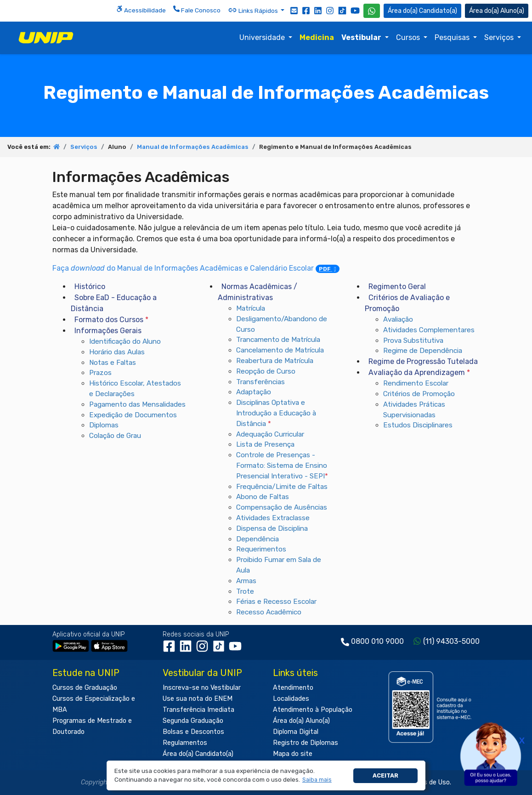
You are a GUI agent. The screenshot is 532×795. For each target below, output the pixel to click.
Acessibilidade (141, 10)
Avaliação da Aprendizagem (417, 372)
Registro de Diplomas (306, 743)
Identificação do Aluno (125, 341)
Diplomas (104, 425)
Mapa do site (293, 754)
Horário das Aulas (117, 352)
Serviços (500, 37)
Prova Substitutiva (413, 341)
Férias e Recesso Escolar (276, 602)
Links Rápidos (254, 10)
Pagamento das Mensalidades (137, 404)
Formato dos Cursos (110, 320)
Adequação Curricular (270, 434)
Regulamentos (185, 743)
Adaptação (254, 392)
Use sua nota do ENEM (198, 699)
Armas (246, 581)
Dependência (258, 539)
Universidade (263, 37)
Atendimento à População (313, 710)
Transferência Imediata (198, 710)
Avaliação (398, 319)
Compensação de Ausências (282, 507)
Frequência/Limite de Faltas (282, 487)
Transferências (260, 382)
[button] (317, 780)
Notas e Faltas (113, 363)
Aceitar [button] (385, 775)
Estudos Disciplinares (418, 425)
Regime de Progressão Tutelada (421, 361)
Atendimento (293, 688)
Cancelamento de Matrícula (280, 350)
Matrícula (251, 308)
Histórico (88, 287)
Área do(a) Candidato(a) (198, 754)
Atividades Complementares (429, 330)
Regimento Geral (395, 287)
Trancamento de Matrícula (278, 340)
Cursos (409, 37)
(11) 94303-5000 (451, 641)
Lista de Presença (265, 444)
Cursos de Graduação (85, 688)
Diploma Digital (296, 732)
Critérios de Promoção (419, 394)
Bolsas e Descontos (193, 732)
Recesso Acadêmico (269, 612)
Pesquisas (453, 37)
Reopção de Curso (266, 371)
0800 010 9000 (377, 641)
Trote (245, 591)
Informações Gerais (106, 331)
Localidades (291, 699)
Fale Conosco (197, 10)
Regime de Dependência (423, 351)
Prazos (100, 373)
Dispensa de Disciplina (272, 528)
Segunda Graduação (193, 721)
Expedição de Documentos (133, 415)
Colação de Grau (115, 436)
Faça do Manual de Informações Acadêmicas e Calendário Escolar (196, 268)
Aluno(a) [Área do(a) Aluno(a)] (497, 11)
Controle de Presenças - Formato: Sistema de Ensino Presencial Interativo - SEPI (282, 466)
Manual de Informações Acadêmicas (193, 147)
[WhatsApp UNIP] (372, 11)
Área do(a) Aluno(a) (301, 721)
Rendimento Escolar (416, 383)
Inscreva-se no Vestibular (202, 688)
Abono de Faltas (263, 497)
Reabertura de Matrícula (275, 361)
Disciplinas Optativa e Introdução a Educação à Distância (276, 413)
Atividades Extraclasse (273, 518)
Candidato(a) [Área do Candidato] (422, 11)
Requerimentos (261, 549)
